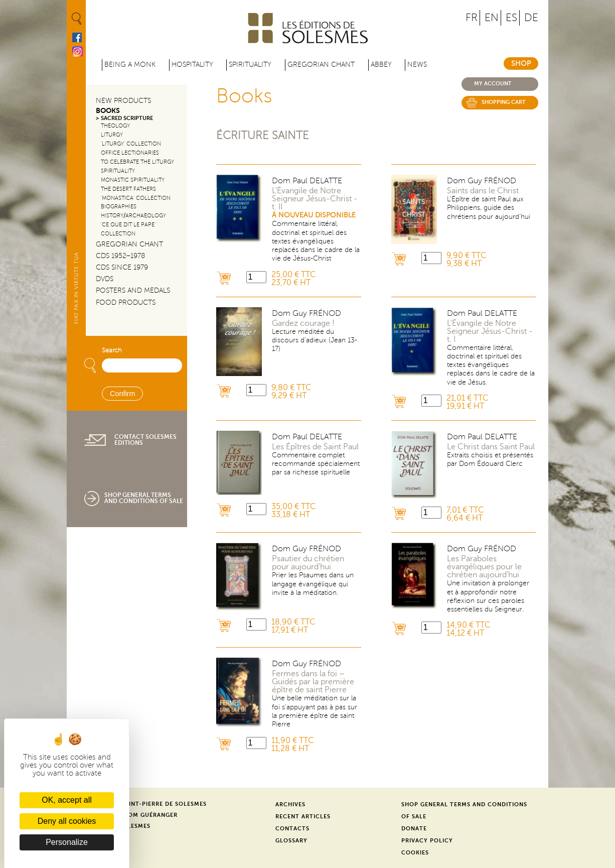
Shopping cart (504, 102)
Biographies (119, 207)
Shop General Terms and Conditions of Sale (144, 498)
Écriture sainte (263, 135)
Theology (115, 126)
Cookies (415, 853)
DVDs (105, 279)
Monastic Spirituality (133, 180)
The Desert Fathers (128, 189)
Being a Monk (130, 65)
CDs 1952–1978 (120, 256)
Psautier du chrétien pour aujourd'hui (308, 563)
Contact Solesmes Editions (145, 440)
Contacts (292, 829)
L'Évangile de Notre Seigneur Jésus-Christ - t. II (315, 199)
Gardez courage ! (303, 323)
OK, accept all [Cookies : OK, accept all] (67, 800)
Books (108, 111)
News (417, 65)
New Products (123, 101)
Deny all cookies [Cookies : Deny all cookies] (67, 821)
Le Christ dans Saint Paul (491, 447)
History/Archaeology (133, 216)
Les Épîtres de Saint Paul (315, 447)
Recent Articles (303, 817)
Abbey (381, 65)
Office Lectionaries (130, 153)
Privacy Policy (427, 841)
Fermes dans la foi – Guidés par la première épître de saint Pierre (313, 682)
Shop (521, 64)
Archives (290, 804)
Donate (414, 829)
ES (511, 18)
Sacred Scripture (127, 118)
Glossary (291, 841)
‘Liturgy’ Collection (131, 144)
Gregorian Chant (321, 65)
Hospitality (192, 65)
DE (531, 18)
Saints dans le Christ (483, 191)
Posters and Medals (133, 290)
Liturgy (112, 135)
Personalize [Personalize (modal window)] (67, 842)
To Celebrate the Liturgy (137, 162)
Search (112, 350)
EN (492, 18)
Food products (126, 302)
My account (493, 84)
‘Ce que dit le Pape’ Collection (128, 229)
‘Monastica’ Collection (136, 198)
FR (472, 18)
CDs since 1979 (122, 267)
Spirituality (250, 65)
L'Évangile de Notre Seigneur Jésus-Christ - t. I (490, 331)
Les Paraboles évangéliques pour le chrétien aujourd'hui (484, 567)
